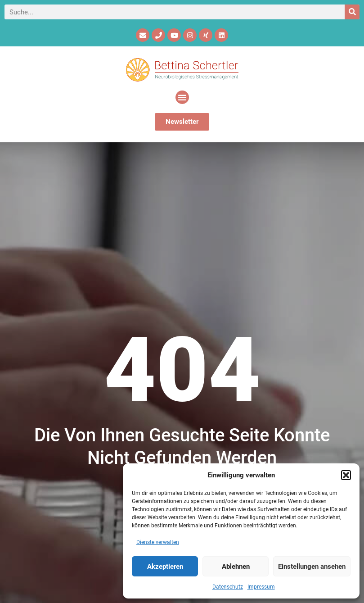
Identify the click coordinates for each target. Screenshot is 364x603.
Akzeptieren (165, 567)
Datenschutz (228, 587)
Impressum (261, 587)
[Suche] (352, 12)
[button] (346, 475)
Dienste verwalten (158, 542)
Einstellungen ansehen (312, 567)
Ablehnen (236, 567)
